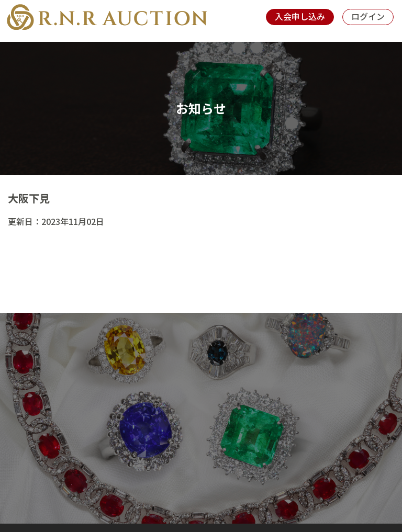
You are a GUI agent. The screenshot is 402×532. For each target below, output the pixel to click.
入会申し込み (300, 16)
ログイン (368, 16)
